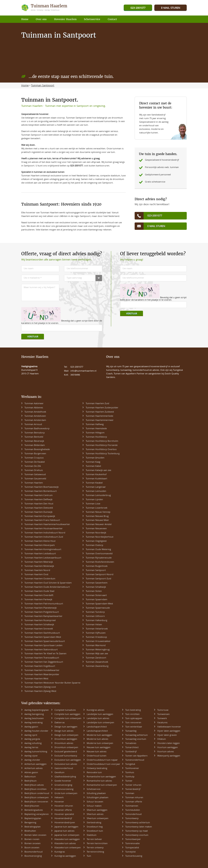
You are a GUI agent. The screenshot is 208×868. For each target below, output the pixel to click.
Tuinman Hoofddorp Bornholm (102, 441)
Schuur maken (94, 806)
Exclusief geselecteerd (66, 752)
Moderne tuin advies (97, 739)
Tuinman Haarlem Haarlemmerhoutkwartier (47, 525)
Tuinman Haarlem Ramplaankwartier (43, 616)
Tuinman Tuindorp (95, 612)
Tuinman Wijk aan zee (97, 654)
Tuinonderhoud (133, 814)
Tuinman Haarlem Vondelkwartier (42, 670)
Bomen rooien (32, 839)
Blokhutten (30, 831)
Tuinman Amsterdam (35, 420)
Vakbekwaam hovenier (169, 727)
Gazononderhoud (64, 768)
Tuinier (129, 781)
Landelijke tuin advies (98, 719)
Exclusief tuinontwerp (66, 756)
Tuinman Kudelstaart (96, 479)
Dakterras (60, 723)
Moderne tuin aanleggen (99, 735)
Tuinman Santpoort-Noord (100, 575)
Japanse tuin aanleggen (66, 827)
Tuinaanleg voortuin (136, 739)
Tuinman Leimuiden (96, 491)
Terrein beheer (94, 839)
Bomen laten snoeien (35, 835)
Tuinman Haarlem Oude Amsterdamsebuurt (47, 587)
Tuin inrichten (132, 714)
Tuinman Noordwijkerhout (100, 537)
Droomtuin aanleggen (66, 739)
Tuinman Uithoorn (95, 616)
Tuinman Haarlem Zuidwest (100, 412)
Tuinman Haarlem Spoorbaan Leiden (43, 646)
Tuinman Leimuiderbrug (98, 496)
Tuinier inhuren (133, 785)
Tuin (89, 856)
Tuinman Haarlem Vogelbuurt (40, 666)
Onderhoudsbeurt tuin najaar (102, 760)
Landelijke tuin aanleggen (100, 714)
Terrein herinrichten (97, 844)
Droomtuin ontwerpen (66, 748)
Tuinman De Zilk (33, 466)
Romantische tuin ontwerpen (102, 785)
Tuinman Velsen (94, 625)
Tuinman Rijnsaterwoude (99, 558)
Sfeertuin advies (95, 814)
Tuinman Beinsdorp (35, 433)
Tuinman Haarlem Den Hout (39, 504)
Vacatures (162, 723)
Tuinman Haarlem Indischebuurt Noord (45, 533)
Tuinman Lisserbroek (97, 508)
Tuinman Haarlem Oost (36, 575)
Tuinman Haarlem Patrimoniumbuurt (44, 604)
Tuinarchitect (132, 748)
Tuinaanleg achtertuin (137, 735)
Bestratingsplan (33, 827)
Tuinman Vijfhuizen (96, 633)
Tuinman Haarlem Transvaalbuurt (42, 658)
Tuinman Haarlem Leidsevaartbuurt (43, 558)
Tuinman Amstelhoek (35, 412)
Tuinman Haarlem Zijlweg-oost (40, 687)
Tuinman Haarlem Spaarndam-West (43, 637)
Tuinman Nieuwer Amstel (99, 525)
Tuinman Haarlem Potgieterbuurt (42, 612)
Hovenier (59, 802)
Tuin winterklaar (134, 727)
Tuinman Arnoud (33, 425)
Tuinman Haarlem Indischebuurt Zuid (44, 537)
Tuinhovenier (132, 768)
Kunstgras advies (95, 710)
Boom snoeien (32, 848)
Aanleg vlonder (32, 760)
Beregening (30, 823)
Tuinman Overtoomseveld (99, 554)
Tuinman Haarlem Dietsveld (39, 508)
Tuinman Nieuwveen (96, 529)
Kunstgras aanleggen (65, 856)
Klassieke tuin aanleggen (67, 839)
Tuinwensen (163, 714)
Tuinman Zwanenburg (97, 666)
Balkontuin (30, 777)
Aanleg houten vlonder (36, 731)
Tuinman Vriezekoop (96, 637)
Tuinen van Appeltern (136, 756)
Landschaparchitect (97, 727)
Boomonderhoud (34, 852)
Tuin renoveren (133, 723)
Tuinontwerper (133, 839)
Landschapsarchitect (97, 731)
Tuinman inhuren (134, 798)
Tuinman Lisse (93, 504)
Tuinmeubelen (133, 810)
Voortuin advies (166, 752)
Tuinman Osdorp (94, 545)
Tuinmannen (132, 806)
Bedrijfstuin (31, 781)
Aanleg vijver (31, 756)
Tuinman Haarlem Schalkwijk (39, 625)
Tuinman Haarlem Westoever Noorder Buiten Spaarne (52, 683)
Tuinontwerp (132, 819)
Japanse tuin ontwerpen (67, 835)
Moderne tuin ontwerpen (100, 743)
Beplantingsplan (33, 819)
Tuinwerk (162, 719)
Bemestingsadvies (34, 810)
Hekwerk (59, 798)
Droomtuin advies (64, 743)
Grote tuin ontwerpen (66, 794)
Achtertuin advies (34, 768)
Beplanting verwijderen (37, 814)
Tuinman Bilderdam (35, 445)
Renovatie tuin (94, 773)
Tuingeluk (130, 764)
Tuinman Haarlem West (36, 679)
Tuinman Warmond (96, 646)
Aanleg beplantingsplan (37, 710)
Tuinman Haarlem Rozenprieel (40, 621)
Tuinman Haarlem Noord (37, 570)
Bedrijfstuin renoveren (36, 802)
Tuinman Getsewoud (35, 475)
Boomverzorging (33, 856)
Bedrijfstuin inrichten (35, 789)
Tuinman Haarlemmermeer (100, 420)
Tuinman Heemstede (96, 429)
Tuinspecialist (132, 848)
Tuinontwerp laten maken (139, 827)
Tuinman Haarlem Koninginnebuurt (43, 550)
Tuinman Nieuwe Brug (97, 516)
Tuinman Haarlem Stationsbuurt (41, 650)
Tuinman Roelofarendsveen (100, 562)
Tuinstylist (130, 852)
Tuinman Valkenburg (96, 621)
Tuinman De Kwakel (35, 462)
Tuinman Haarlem (34, 483)
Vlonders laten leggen (169, 743)
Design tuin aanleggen (66, 727)
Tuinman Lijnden (94, 500)
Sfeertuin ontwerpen (98, 819)
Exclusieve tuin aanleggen (68, 760)
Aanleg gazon (31, 727)
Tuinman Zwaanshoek (97, 662)
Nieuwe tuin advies (97, 752)
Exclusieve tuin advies (66, 764)
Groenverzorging (63, 785)
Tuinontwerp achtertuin (138, 823)
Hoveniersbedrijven (65, 823)
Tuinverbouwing (134, 856)
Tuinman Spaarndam (96, 600)
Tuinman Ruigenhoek (97, 566)
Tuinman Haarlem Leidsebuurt (40, 554)
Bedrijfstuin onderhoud (37, 794)
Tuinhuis (130, 773)
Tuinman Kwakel (94, 483)
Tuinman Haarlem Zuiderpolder (102, 408)
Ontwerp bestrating (97, 768)
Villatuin (162, 739)
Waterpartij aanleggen (169, 756)
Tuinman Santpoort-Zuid (98, 579)
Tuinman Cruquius (34, 458)
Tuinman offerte (134, 802)
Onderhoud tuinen (97, 756)
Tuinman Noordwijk (96, 533)
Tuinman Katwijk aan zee (98, 470)
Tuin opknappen (134, 719)
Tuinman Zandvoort (96, 658)
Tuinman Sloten (94, 591)
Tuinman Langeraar (96, 487)
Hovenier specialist (64, 814)
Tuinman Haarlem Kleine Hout (40, 541)
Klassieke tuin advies (65, 844)
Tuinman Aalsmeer (34, 404)
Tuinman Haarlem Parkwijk (38, 600)
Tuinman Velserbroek (97, 629)
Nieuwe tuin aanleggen (99, 748)
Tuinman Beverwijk (34, 441)
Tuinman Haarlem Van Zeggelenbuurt (44, 662)
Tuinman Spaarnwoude (98, 608)
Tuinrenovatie (132, 844)
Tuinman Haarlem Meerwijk (39, 562)
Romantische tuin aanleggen (101, 777)
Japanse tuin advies (64, 831)
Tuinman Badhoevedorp (37, 429)
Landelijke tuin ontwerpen (100, 723)
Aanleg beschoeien (34, 719)
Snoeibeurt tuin (95, 831)
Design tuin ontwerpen (66, 735)
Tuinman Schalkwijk (96, 587)
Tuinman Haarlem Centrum (38, 496)
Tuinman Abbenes (34, 408)
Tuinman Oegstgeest (96, 541)
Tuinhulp (130, 777)
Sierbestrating (94, 823)
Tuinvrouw (163, 710)
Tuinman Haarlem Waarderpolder (42, 675)
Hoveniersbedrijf (63, 819)
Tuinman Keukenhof (96, 475)
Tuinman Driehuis (34, 470)
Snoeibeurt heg (95, 827)
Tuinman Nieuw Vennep (98, 512)
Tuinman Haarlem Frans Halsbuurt (42, 520)
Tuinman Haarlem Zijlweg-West (40, 691)
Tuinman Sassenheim (97, 583)
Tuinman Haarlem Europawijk (40, 516)
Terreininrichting (95, 852)
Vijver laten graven (167, 735)
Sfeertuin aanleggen (97, 810)
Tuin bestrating (133, 710)
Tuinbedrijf (131, 752)
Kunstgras (60, 852)
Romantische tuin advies (99, 781)
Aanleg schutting (33, 743)
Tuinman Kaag (93, 462)
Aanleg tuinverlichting (36, 752)
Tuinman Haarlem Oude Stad (39, 591)
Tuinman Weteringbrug (98, 650)
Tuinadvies (131, 743)
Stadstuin (92, 835)
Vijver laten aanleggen (169, 731)
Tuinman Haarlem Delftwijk (38, 500)
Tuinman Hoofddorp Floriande (102, 445)
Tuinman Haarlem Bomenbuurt (41, 491)
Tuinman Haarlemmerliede (99, 416)
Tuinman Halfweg (95, 425)
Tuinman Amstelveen (35, 416)
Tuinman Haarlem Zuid (97, 404)
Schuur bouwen (95, 802)
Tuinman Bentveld (34, 437)
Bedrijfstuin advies (34, 785)
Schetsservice (94, 789)
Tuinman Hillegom (95, 433)
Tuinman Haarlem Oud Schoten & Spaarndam (48, 583)
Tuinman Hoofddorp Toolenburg (103, 454)
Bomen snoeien (33, 844)
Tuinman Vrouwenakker (98, 641)
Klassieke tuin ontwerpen (68, 848)
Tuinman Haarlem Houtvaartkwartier (44, 529)
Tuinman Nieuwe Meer (97, 520)
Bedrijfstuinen (32, 806)
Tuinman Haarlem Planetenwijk (41, 608)
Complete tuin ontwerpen (68, 719)
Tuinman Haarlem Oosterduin (40, 579)
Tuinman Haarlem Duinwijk (38, 512)
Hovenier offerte (63, 810)
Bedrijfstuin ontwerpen (37, 798)
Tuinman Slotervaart (96, 596)
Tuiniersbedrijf (133, 789)
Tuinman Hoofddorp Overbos (101, 450)
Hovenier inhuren (64, 806)
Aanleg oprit (31, 735)
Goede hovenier (63, 781)
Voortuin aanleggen (168, 748)
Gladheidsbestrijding (65, 777)
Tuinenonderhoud (135, 760)
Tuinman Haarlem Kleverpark (40, 545)
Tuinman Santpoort (96, 570)
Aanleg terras (31, 748)
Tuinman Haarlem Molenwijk (39, 566)
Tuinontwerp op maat (137, 831)
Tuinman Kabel (93, 466)
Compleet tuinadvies (65, 710)
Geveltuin (59, 773)
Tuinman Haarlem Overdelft (39, 596)
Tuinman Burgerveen (35, 454)
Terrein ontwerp (95, 848)
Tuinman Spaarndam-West (99, 604)
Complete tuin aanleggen (67, 714)
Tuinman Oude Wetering (98, 550)
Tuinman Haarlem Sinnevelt (39, 629)
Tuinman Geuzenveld (35, 479)
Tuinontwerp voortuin (137, 835)
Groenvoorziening (64, 789)
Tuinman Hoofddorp (96, 437)
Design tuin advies (64, 731)
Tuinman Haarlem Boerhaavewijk (42, 487)
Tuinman (130, 794)
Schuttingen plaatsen (98, 798)
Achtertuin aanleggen (35, 764)
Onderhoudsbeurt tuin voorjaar (103, 764)
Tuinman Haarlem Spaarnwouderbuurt (45, 641)
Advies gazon (31, 773)
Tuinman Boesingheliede (37, 450)
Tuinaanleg (131, 731)
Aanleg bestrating (34, 723)
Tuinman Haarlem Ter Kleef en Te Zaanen (45, 654)
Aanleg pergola (32, 739)
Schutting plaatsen (96, 794)
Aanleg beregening (34, 714)
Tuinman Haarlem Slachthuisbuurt (42, 633)
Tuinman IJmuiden (95, 458)
